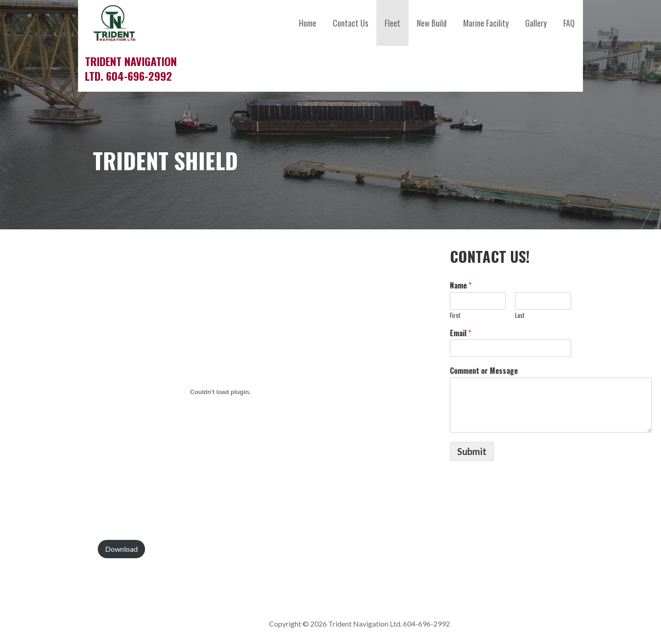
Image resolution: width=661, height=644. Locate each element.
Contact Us (350, 23)
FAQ (569, 23)
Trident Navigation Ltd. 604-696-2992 (131, 68)
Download (121, 549)
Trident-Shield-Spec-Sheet (51, 549)
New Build (432, 23)
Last (520, 315)
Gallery (536, 23)
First (455, 315)
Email (460, 333)
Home (308, 23)
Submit (472, 451)
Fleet (392, 23)
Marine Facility (486, 23)
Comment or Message (484, 371)
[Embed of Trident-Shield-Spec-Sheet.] (220, 392)
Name (461, 286)
